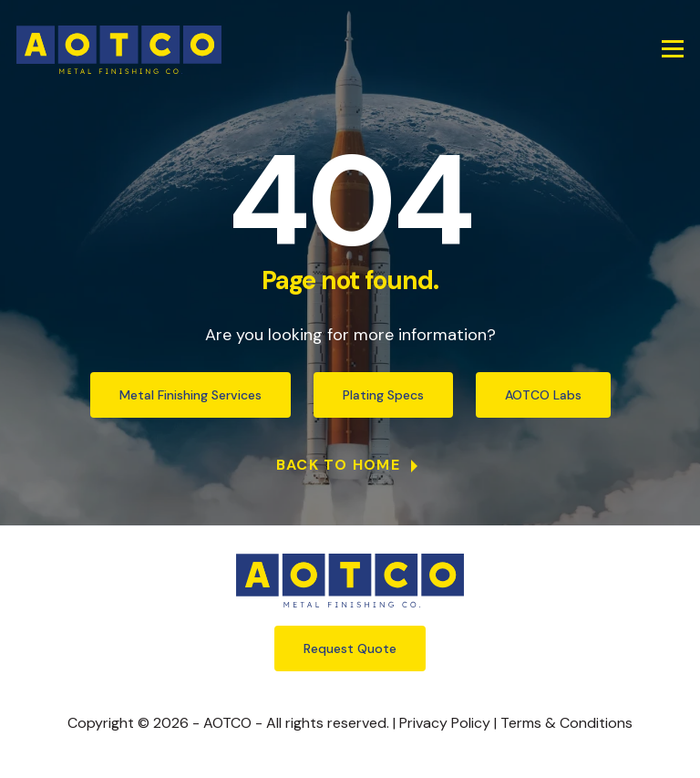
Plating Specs (383, 395)
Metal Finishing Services (190, 395)
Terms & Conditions (566, 723)
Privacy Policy (445, 723)
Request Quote (350, 648)
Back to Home (341, 465)
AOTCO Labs (543, 395)
